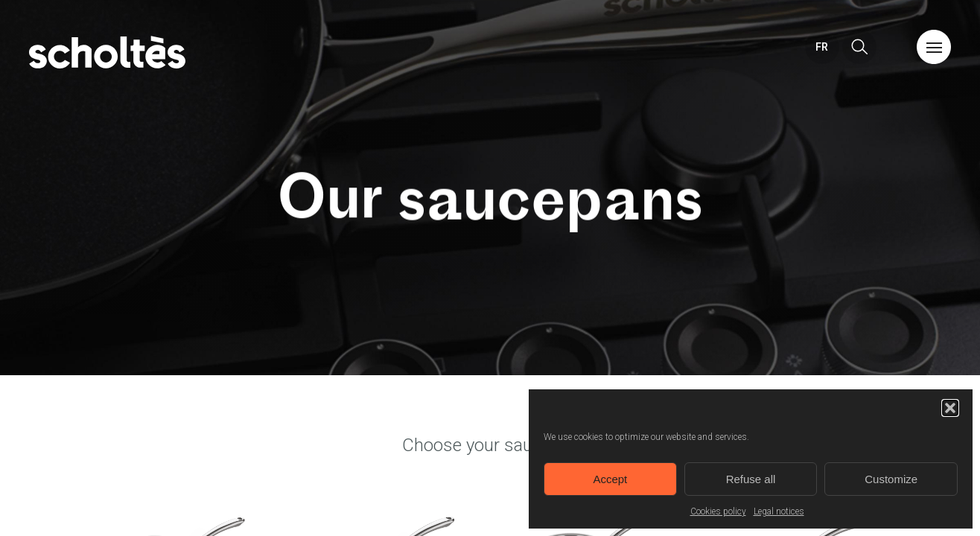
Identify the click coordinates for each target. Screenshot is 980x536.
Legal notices (779, 511)
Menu (934, 47)
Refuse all (751, 479)
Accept (610, 479)
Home (107, 52)
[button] (950, 408)
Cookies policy (718, 511)
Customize (891, 479)
